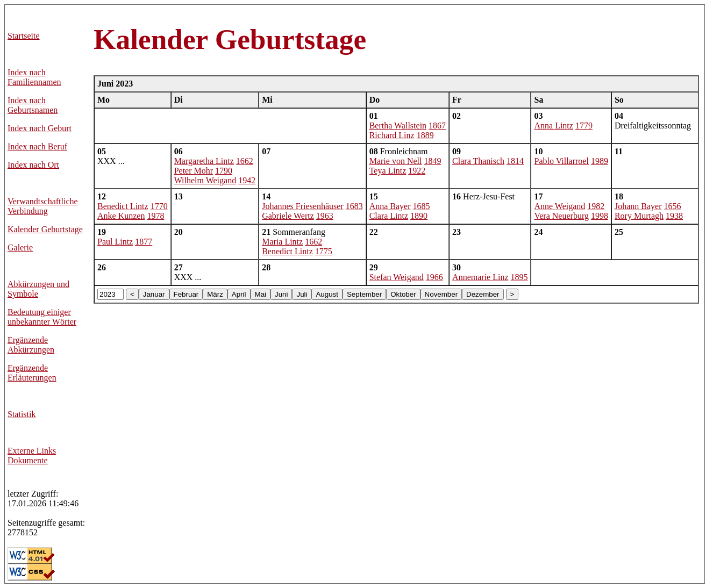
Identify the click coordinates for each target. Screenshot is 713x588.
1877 (144, 242)
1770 (159, 206)
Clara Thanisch (478, 161)
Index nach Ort (33, 165)
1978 (155, 216)
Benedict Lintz (123, 206)
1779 (584, 126)
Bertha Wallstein (398, 126)
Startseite (24, 36)
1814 (515, 161)
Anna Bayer (390, 206)
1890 (419, 216)
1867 (437, 126)
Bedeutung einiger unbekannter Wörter (42, 317)
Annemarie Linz (480, 277)
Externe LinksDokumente (32, 456)
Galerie (20, 248)
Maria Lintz (282, 242)
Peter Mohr (194, 171)
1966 (434, 277)
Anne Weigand (559, 206)
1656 (672, 206)
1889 (425, 135)
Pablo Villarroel (561, 161)
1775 (324, 251)
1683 (354, 206)
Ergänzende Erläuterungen (32, 373)
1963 (325, 216)
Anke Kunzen (121, 216)
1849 (432, 161)
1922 (417, 171)
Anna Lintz (553, 126)
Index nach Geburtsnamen (33, 105)
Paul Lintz (115, 242)
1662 (245, 161)
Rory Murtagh (639, 216)
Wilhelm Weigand (205, 180)
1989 (600, 161)
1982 (596, 206)
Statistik (22, 414)
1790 (224, 171)
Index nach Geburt (40, 128)
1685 (422, 206)
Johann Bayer (638, 206)
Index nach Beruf (37, 146)
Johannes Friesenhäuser (303, 206)
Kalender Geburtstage (45, 229)
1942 (247, 180)
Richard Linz (392, 135)
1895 (519, 277)
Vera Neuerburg (561, 216)
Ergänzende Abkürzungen (31, 345)
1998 (600, 216)
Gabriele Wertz (288, 216)
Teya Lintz (388, 171)
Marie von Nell (396, 161)
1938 (674, 216)
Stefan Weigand (397, 277)
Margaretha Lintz (204, 161)
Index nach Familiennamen (34, 77)
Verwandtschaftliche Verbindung (43, 206)
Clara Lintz (389, 216)
